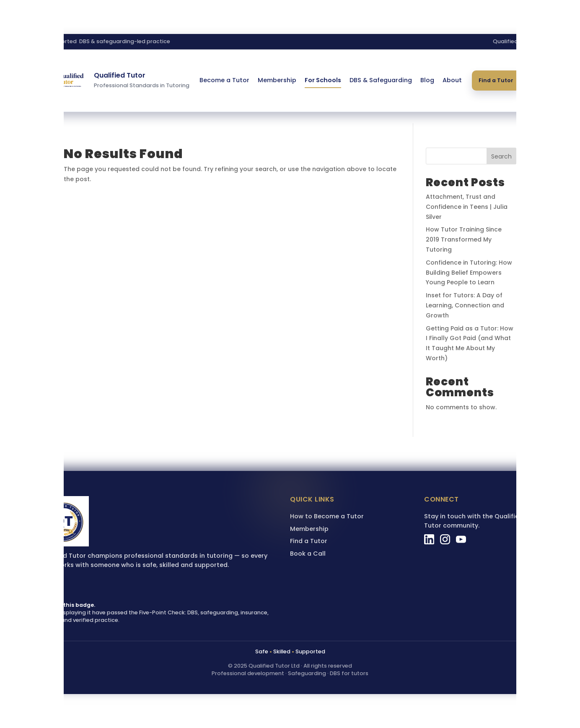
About (452, 80)
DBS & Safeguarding (381, 80)
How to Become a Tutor (327, 516)
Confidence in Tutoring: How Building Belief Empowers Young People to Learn (469, 273)
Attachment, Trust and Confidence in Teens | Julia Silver (467, 207)
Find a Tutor (496, 80)
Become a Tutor (224, 80)
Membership (277, 80)
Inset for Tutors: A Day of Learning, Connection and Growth (465, 305)
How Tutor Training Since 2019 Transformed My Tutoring (464, 239)
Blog (427, 80)
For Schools (323, 80)
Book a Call (308, 554)
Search (501, 156)
